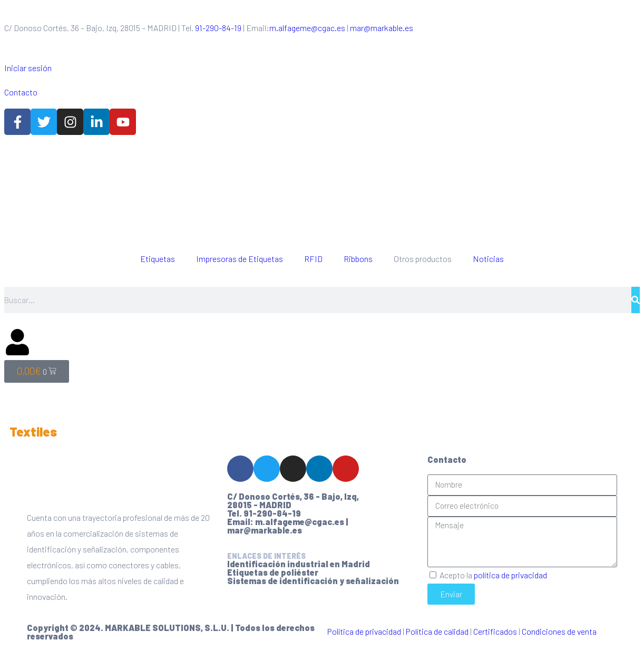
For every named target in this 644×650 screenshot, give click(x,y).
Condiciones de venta (559, 631)
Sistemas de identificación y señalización (313, 581)
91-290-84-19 (218, 28)
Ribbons (358, 259)
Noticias (488, 259)
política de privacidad (510, 575)
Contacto (21, 92)
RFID (313, 259)
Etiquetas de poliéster (273, 572)
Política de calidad (437, 631)
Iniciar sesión (28, 68)
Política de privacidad (364, 631)
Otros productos (423, 259)
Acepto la (493, 575)
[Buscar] (636, 300)
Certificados (495, 631)
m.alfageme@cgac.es (307, 28)
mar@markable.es (382, 28)
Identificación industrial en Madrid (299, 564)
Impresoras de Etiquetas (240, 259)
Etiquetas (158, 259)
